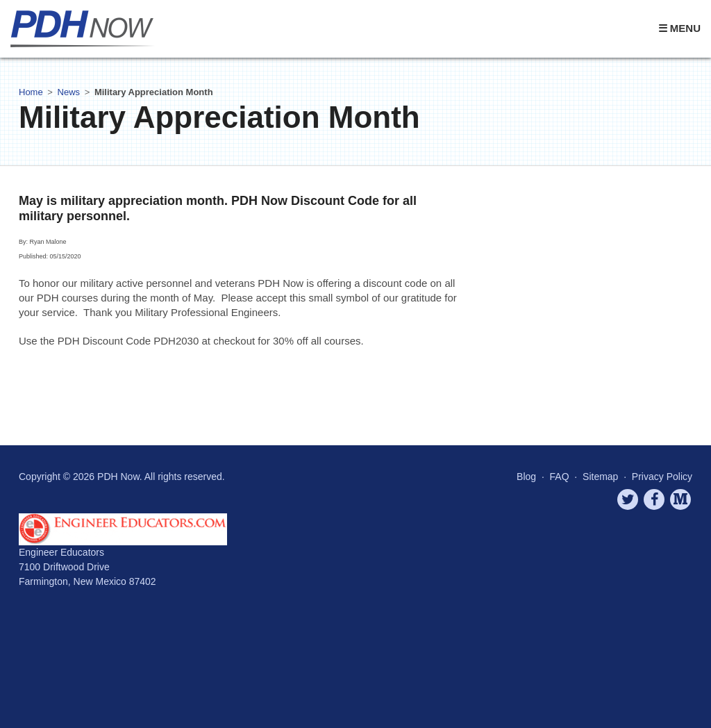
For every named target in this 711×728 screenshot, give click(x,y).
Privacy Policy (662, 477)
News (69, 92)
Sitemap (600, 477)
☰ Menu (679, 28)
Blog (526, 477)
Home (31, 92)
